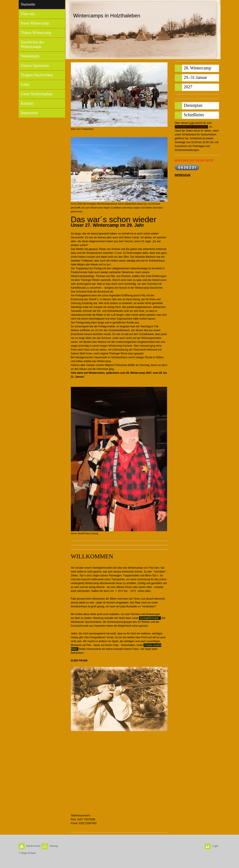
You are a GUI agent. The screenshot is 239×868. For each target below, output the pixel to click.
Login (215, 846)
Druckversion (33, 846)
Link (192, 123)
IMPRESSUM (183, 175)
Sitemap (54, 846)
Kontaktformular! (150, 618)
